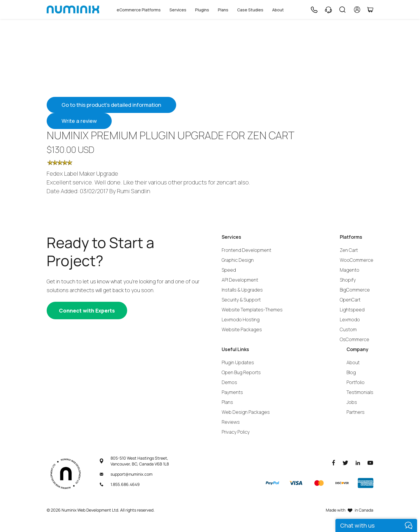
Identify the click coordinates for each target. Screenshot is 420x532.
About (278, 10)
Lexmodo (350, 320)
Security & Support (241, 300)
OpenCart (350, 300)
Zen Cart (349, 250)
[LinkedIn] (358, 462)
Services (178, 10)
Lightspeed (352, 310)
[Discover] (342, 483)
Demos (229, 382)
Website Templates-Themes (252, 310)
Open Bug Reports (241, 372)
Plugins (202, 10)
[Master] (319, 483)
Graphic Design (238, 260)
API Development (240, 280)
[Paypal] (272, 483)
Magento (350, 270)
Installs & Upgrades (242, 290)
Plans (223, 10)
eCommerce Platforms (139, 10)
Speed (229, 270)
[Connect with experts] (87, 311)
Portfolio (356, 382)
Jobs (352, 402)
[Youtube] (370, 462)
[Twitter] (345, 462)
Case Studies (250, 10)
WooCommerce (357, 260)
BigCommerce (355, 290)
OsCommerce (355, 339)
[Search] (342, 10)
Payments (232, 392)
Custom (348, 329)
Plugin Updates (238, 362)
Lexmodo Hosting (241, 320)
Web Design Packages (246, 412)
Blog (351, 372)
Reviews (231, 422)
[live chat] (376, 525)
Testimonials (360, 392)
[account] (357, 10)
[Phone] (314, 10)
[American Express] (365, 483)
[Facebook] (334, 462)
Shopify (348, 280)
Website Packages (242, 329)
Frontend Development (246, 250)
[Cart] (370, 10)
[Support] (328, 10)
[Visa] (296, 483)
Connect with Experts (87, 311)
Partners (356, 412)
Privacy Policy (236, 432)
